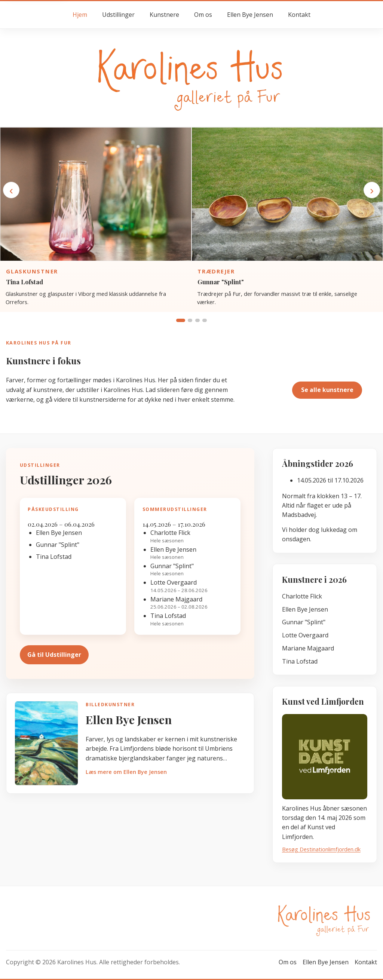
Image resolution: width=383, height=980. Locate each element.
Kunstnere (164, 15)
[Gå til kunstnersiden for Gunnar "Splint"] (287, 194)
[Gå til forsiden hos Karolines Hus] (191, 77)
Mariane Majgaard (308, 648)
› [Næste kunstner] (372, 190)
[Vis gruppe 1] (181, 320)
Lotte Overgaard (305, 635)
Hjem (80, 15)
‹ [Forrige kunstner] (11, 190)
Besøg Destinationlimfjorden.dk (321, 849)
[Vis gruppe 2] (190, 320)
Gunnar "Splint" (221, 282)
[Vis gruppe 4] (205, 320)
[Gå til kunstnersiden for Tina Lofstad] (96, 194)
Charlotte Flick (302, 596)
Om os (203, 15)
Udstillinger (118, 15)
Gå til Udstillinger (54, 655)
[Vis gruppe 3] (197, 320)
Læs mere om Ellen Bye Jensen (126, 772)
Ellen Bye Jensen (250, 15)
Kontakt (299, 15)
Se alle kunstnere (327, 390)
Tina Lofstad (24, 282)
